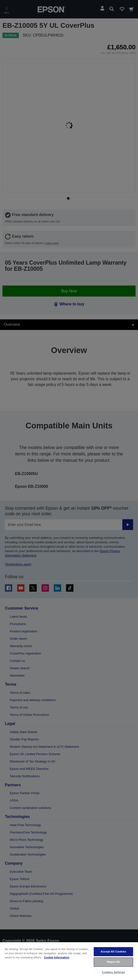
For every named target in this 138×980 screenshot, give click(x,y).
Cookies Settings (114, 972)
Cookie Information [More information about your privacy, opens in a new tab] (57, 957)
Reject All (113, 962)
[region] (69, 961)
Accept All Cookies (113, 952)
